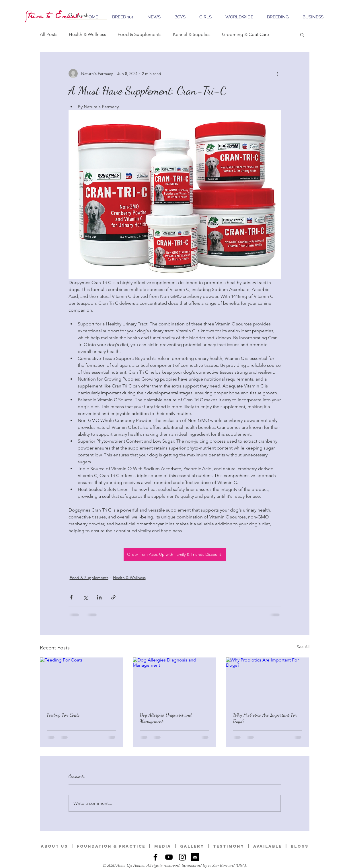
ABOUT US (54, 846)
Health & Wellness (87, 34)
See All (303, 647)
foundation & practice (111, 846)
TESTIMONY (229, 846)
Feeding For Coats (63, 715)
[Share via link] (113, 597)
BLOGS (300, 846)
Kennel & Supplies (192, 34)
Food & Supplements (140, 34)
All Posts (49, 34)
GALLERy (192, 846)
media (163, 846)
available (268, 846)
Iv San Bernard (221, 865)
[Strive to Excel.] (54, 15)
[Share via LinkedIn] (99, 597)
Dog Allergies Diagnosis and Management (166, 718)
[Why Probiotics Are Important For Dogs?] (268, 681)
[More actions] (277, 74)
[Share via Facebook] (71, 597)
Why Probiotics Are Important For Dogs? (265, 718)
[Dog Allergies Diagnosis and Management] (174, 681)
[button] (302, 34)
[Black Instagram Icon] (182, 857)
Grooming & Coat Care (245, 34)
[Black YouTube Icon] (169, 857)
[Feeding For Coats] (82, 681)
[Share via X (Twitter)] (85, 597)
